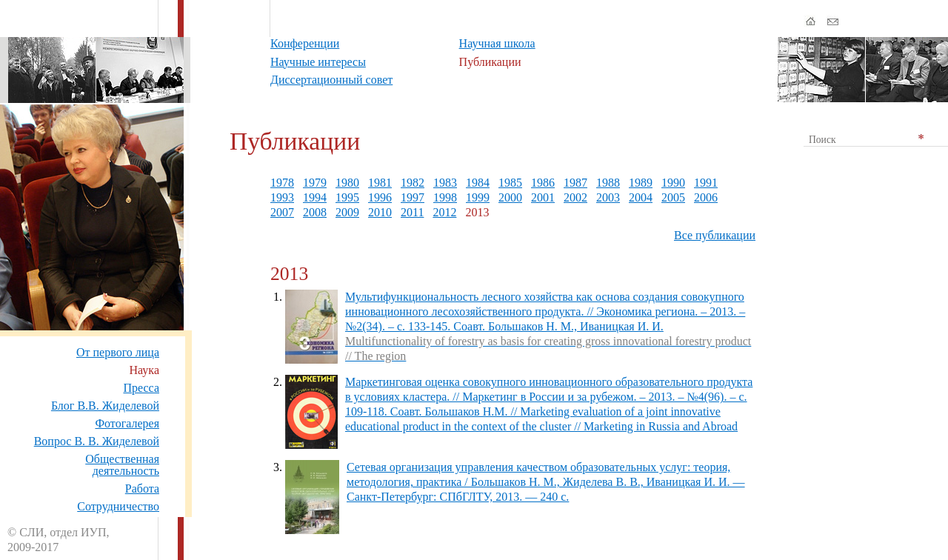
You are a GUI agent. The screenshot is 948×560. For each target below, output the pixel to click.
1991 (706, 183)
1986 (543, 183)
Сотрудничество (118, 506)
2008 (315, 212)
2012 (444, 212)
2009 (347, 212)
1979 (315, 183)
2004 (641, 197)
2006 (706, 197)
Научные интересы (318, 62)
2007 (282, 212)
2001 (543, 197)
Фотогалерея (127, 423)
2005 (673, 197)
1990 (673, 183)
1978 (282, 183)
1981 (380, 183)
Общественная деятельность (122, 465)
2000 (510, 197)
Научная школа (497, 43)
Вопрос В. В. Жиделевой (97, 441)
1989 (641, 183)
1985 (510, 183)
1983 (445, 183)
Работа (142, 489)
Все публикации (715, 235)
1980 (347, 183)
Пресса (141, 388)
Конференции (305, 43)
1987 (575, 183)
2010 (380, 212)
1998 (445, 197)
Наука (144, 370)
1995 (347, 197)
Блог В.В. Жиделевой (105, 406)
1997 (413, 197)
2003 (608, 197)
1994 (315, 197)
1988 (608, 183)
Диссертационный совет (331, 80)
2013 (477, 212)
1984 (478, 183)
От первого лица (118, 352)
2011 (412, 212)
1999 (478, 197)
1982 (413, 183)
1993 (282, 197)
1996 (380, 197)
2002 (575, 197)
